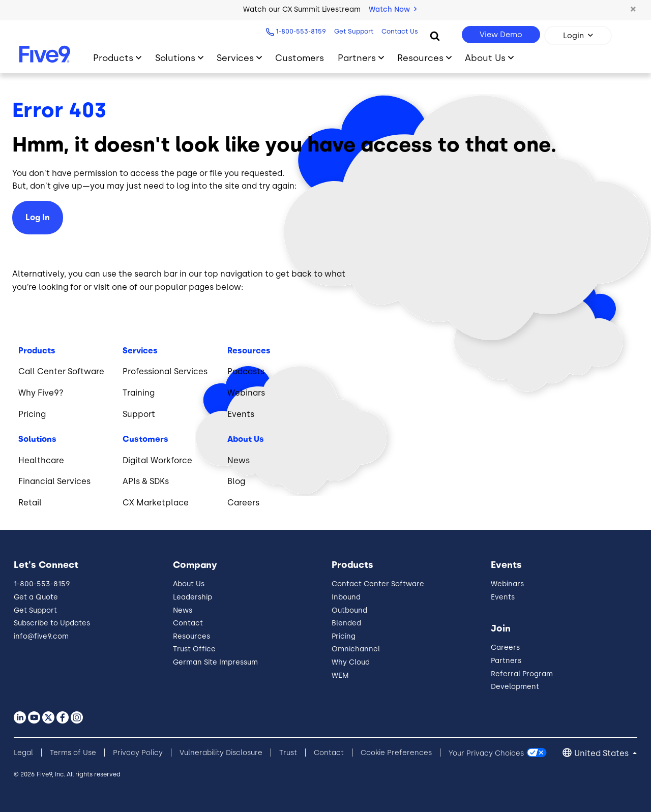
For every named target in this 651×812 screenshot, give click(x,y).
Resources (191, 636)
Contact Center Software (378, 584)
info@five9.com (41, 636)
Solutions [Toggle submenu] (175, 58)
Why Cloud (351, 662)
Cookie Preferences (396, 753)
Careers (505, 648)
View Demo (501, 35)
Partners (506, 661)
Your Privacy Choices (486, 753)
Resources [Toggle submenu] (420, 58)
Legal (23, 753)
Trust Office (194, 649)
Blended (346, 623)
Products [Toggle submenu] (113, 58)
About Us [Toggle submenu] (485, 58)
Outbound (349, 610)
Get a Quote (36, 597)
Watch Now (393, 9)
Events (503, 597)
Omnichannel (356, 649)
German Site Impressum (215, 662)
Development (515, 687)
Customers (300, 58)
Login (573, 36)
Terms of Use (73, 753)
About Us (189, 584)
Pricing (344, 636)
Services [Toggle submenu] (235, 58)
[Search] (435, 36)
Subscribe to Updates (52, 623)
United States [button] (602, 753)
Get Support (352, 31)
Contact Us (398, 31)
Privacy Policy (138, 753)
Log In (38, 217)
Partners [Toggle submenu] (357, 58)
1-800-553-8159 (299, 31)
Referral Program (522, 674)
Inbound (346, 597)
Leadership (193, 597)
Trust (288, 753)
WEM (340, 675)
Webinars (507, 584)
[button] (633, 10)
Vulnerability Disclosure (221, 753)
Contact (188, 623)
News (183, 610)
